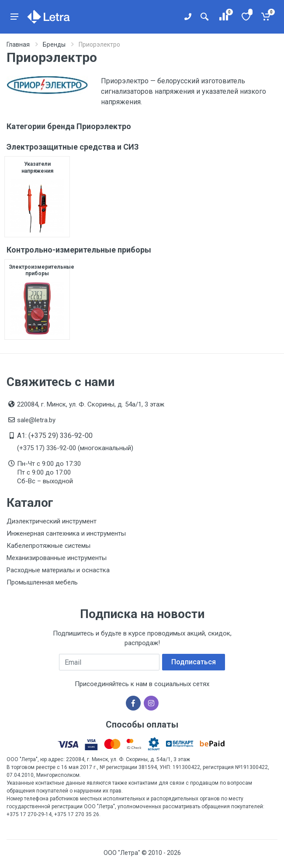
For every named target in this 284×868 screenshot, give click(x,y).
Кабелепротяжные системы (48, 546)
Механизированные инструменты (57, 558)
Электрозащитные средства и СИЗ (73, 147)
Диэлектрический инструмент (52, 521)
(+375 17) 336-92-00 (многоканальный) (75, 448)
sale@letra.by (36, 420)
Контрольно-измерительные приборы (79, 250)
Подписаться (194, 662)
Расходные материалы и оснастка (58, 570)
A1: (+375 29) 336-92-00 (55, 436)
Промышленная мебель (42, 582)
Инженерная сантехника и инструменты (66, 533)
